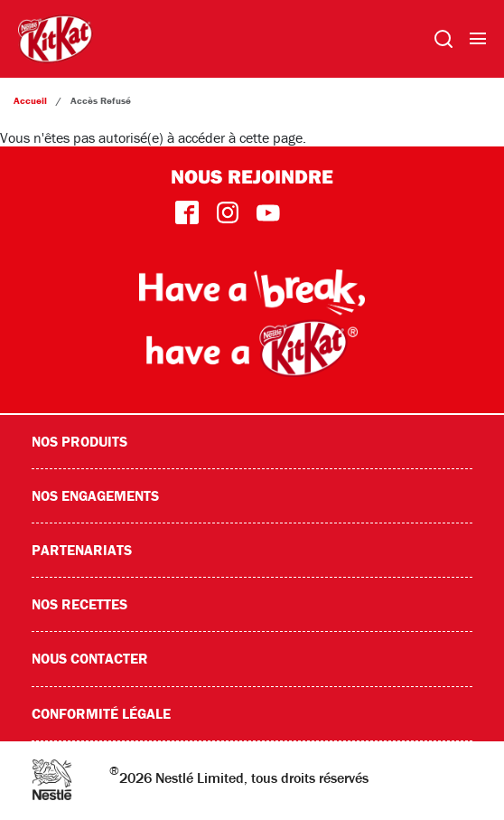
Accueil (30, 100)
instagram (227, 213)
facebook (187, 213)
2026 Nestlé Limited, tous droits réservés (239, 774)
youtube (268, 213)
